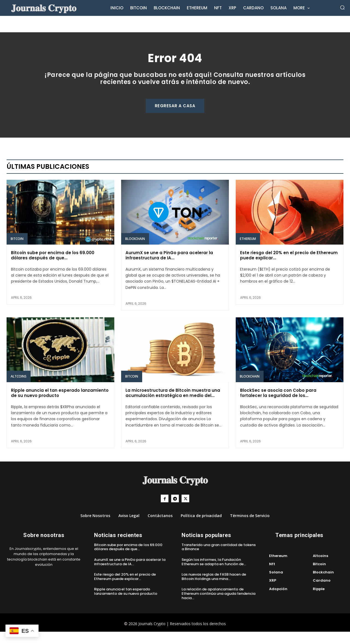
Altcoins (19, 388)
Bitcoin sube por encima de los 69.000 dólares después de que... (53, 267)
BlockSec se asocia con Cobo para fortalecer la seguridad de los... (278, 404)
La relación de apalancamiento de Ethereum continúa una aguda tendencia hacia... (218, 606)
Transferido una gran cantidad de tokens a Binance (219, 559)
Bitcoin (17, 250)
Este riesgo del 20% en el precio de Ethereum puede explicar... (289, 267)
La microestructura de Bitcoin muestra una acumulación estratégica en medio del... (173, 404)
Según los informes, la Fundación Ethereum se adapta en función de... (214, 574)
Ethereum (248, 250)
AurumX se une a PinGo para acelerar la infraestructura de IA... (169, 267)
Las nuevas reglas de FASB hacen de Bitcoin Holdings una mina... (214, 589)
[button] (342, 8)
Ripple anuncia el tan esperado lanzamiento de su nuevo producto (60, 404)
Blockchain (135, 250)
